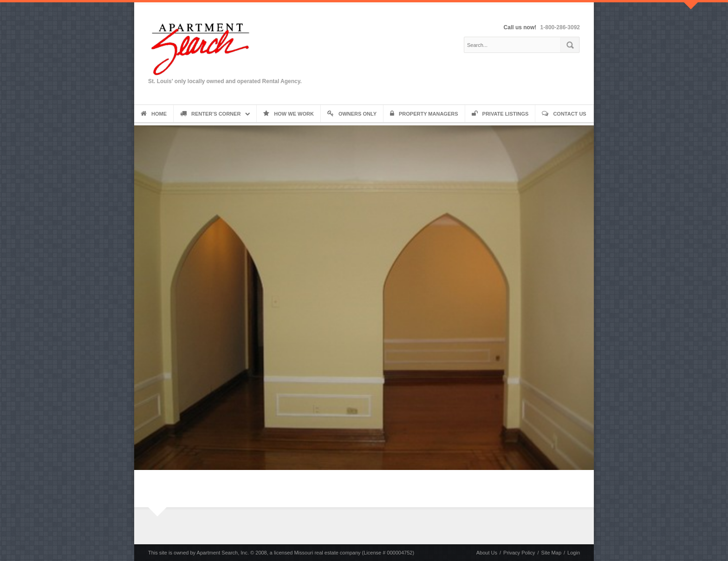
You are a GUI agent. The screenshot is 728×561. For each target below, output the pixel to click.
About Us (487, 553)
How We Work (289, 114)
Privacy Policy (519, 553)
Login (574, 553)
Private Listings (500, 114)
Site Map (551, 553)
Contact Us (564, 114)
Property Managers (424, 114)
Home (154, 114)
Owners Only (352, 114)
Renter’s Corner (210, 114)
